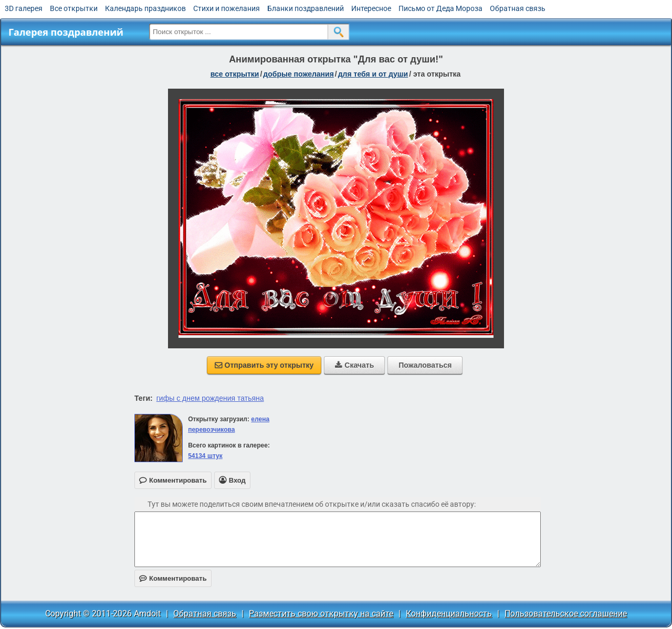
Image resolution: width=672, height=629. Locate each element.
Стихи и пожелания (227, 8)
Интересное (371, 8)
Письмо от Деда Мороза (440, 8)
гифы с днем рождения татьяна (210, 398)
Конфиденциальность (449, 614)
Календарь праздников (145, 8)
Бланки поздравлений (306, 8)
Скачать (354, 365)
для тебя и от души (373, 74)
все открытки (235, 74)
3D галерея (24, 8)
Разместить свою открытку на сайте (321, 614)
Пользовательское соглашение (566, 614)
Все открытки (74, 8)
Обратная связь (518, 8)
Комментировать (173, 578)
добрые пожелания (298, 74)
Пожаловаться (425, 365)
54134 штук (205, 456)
